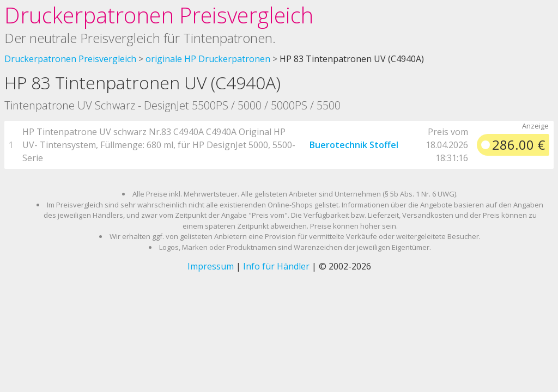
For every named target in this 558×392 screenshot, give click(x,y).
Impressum (211, 266)
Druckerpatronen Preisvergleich (159, 15)
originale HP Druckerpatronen (208, 59)
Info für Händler (276, 266)
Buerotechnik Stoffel (354, 145)
